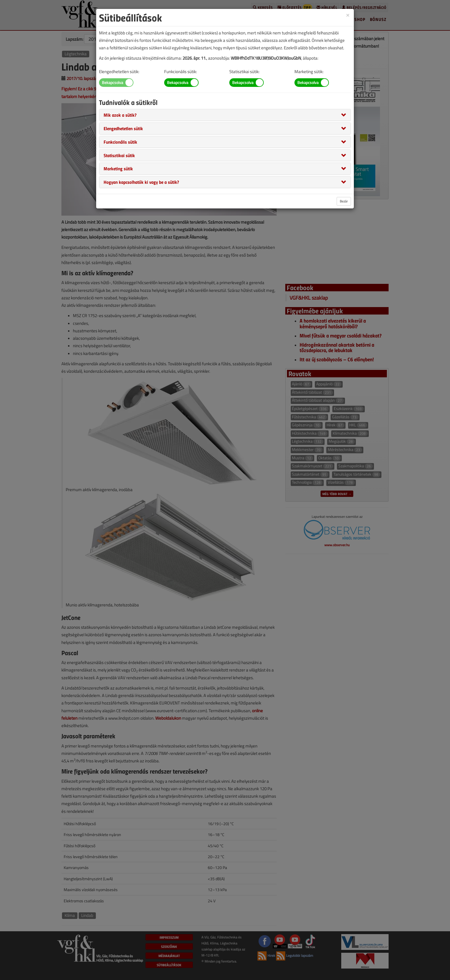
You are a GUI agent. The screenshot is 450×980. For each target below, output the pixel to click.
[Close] (348, 15)
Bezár (344, 201)
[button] (120, 115)
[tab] (225, 115)
